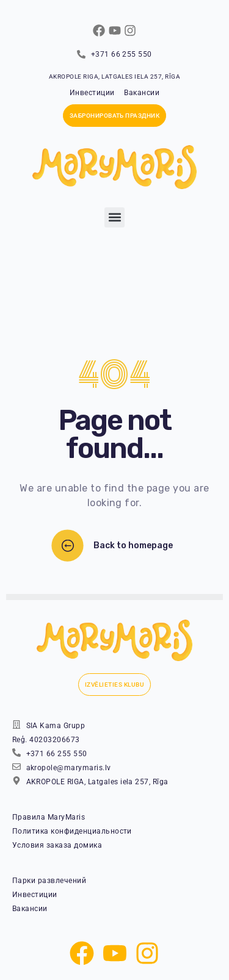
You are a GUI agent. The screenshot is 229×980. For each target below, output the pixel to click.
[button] (114, 217)
